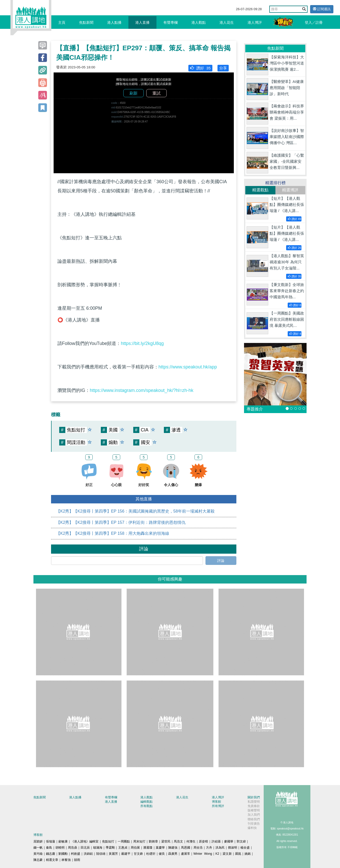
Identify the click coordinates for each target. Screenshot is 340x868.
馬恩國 (186, 848)
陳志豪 (38, 860)
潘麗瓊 (148, 848)
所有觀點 (147, 806)
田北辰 (85, 848)
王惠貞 (123, 848)
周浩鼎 (72, 848)
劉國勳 (63, 854)
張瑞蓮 (51, 841)
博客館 (216, 802)
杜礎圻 (151, 854)
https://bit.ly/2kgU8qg (142, 343)
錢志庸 (51, 854)
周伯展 (135, 848)
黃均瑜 (38, 854)
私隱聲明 (254, 802)
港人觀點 (199, 22)
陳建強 (173, 848)
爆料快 (252, 828)
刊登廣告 (254, 824)
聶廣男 (173, 854)
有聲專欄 (171, 22)
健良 (162, 854)
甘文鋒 (138, 854)
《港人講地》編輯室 (85, 841)
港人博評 (255, 22)
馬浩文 (178, 841)
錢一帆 (38, 848)
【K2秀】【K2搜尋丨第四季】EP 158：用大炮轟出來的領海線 (113, 533)
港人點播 (114, 22)
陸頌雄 (101, 854)
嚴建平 (126, 854)
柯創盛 (76, 854)
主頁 (62, 22)
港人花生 (227, 22)
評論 (221, 561)
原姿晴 (203, 841)
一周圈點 (124, 841)
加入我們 (254, 815)
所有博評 (218, 806)
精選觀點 (260, 190)
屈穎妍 (38, 841)
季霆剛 (110, 848)
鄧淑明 (233, 848)
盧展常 (186, 854)
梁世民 (166, 841)
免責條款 (254, 806)
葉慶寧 (160, 848)
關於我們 (254, 797)
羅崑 (238, 854)
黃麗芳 (113, 854)
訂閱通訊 (322, 9)
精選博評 (290, 190)
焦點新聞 (86, 22)
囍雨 (77, 860)
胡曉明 (60, 848)
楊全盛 (245, 848)
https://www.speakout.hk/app (188, 367)
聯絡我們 (254, 819)
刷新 (133, 93)
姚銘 (248, 854)
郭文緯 (241, 841)
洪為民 (220, 848)
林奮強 (66, 860)
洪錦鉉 (88, 854)
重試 (156, 93)
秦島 (49, 848)
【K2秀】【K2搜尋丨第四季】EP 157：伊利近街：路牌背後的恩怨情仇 (121, 522)
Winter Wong (203, 854)
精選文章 (52, 860)
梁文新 (227, 854)
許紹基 (216, 841)
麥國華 (229, 841)
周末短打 (139, 841)
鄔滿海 (98, 848)
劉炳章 (153, 841)
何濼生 (191, 841)
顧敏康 (63, 841)
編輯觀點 (147, 802)
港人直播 (142, 22)
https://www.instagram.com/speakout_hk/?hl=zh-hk (142, 390)
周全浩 (198, 848)
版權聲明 (254, 810)
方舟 (209, 848)
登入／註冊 (314, 22)
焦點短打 (108, 841)
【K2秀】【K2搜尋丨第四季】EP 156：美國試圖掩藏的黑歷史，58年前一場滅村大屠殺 (135, 511)
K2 (217, 854)
